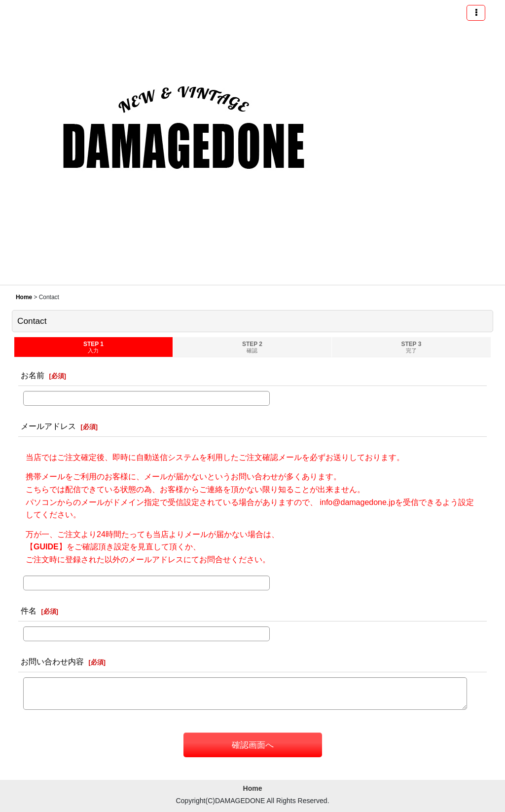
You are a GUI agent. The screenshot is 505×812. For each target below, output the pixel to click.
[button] (476, 13)
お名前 (33, 375)
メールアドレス (48, 426)
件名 (29, 611)
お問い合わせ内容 (52, 661)
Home (253, 788)
